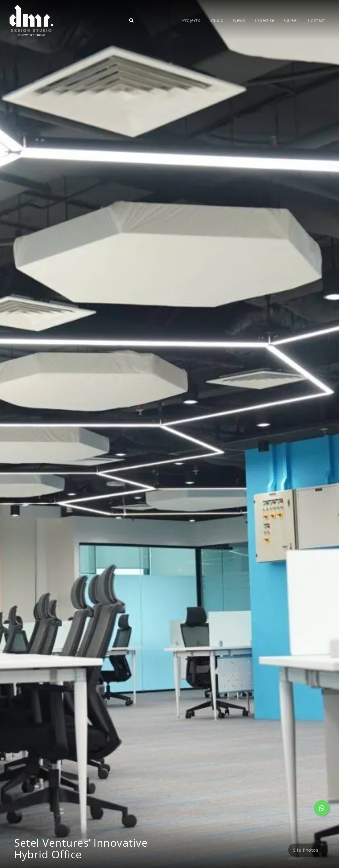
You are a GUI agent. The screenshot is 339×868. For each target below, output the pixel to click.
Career (291, 20)
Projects (191, 20)
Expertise (265, 20)
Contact (317, 20)
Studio (217, 20)
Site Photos (306, 850)
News (239, 20)
